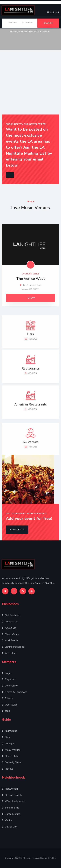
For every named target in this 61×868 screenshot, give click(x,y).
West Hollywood (14, 801)
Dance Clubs (11, 756)
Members (9, 662)
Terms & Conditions (15, 692)
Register (8, 679)
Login (7, 673)
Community (10, 686)
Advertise (9, 653)
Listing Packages (13, 647)
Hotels (7, 769)
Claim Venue (10, 634)
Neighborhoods (30, 32)
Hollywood (10, 789)
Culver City (10, 827)
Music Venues (11, 750)
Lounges (8, 744)
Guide (6, 720)
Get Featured (11, 615)
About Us (9, 628)
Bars (6, 737)
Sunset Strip (11, 808)
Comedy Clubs (12, 762)
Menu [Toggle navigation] (53, 13)
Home (14, 32)
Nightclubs (10, 731)
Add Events (17, 530)
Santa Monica (11, 814)
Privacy (7, 698)
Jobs (6, 711)
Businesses (10, 604)
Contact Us (10, 622)
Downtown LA (12, 795)
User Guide (10, 705)
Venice (46, 32)
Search (48, 23)
